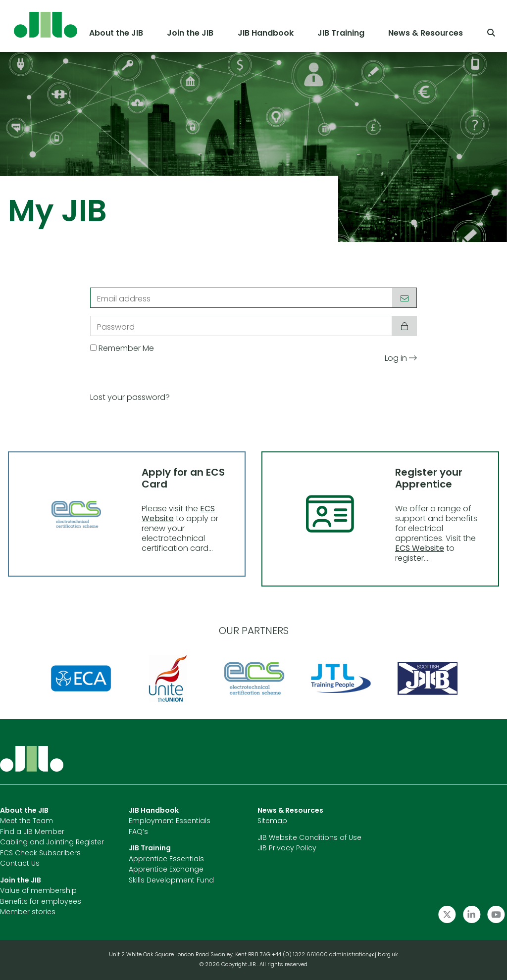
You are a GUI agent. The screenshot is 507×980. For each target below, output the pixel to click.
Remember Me (126, 349)
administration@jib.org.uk (364, 955)
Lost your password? (130, 398)
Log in (401, 358)
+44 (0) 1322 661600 (301, 955)
